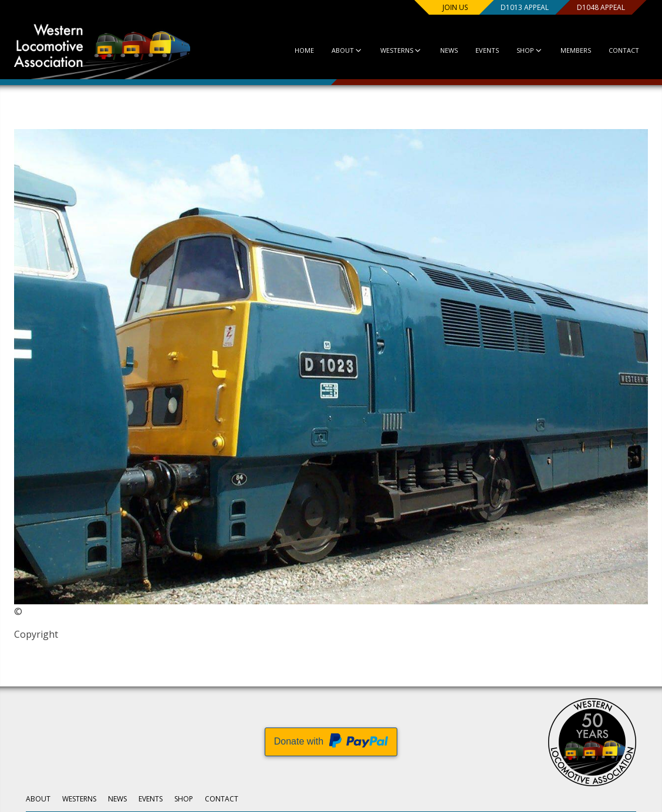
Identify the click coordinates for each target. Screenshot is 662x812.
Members (576, 50)
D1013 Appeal (525, 7)
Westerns (401, 50)
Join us (455, 7)
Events (487, 50)
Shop (530, 50)
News (449, 50)
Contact (624, 50)
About (347, 50)
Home (304, 50)
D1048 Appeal (601, 7)
